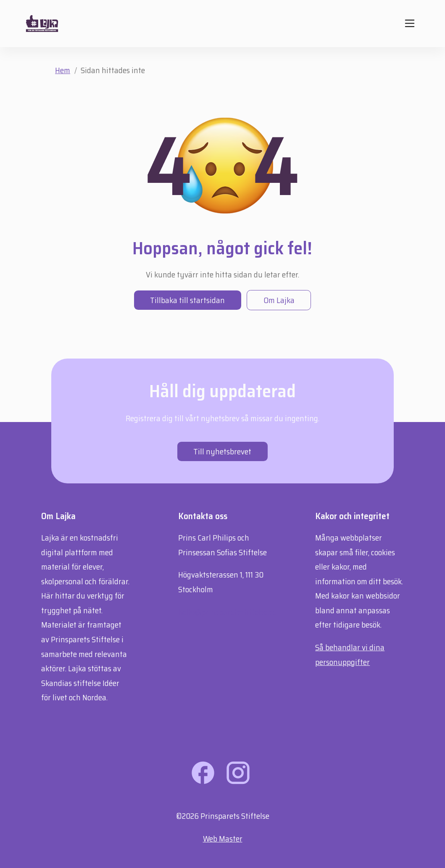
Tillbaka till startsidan (187, 300)
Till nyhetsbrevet (222, 451)
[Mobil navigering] (409, 23)
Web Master (223, 839)
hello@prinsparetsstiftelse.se (227, 612)
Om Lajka (279, 300)
